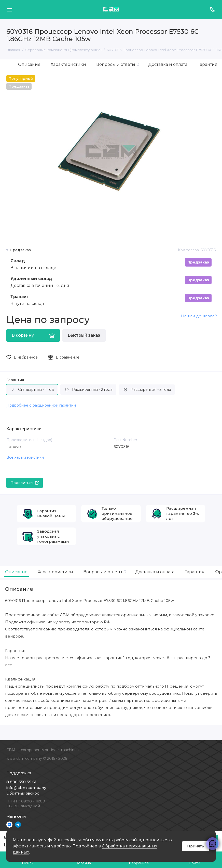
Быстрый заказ (84, 335)
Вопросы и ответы (118, 64)
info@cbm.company (26, 788)
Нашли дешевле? (199, 316)
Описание (29, 64)
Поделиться (25, 483)
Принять (196, 846)
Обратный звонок (23, 793)
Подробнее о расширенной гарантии (41, 405)
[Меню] (10, 10)
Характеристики (68, 64)
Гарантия (207, 64)
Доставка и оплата (168, 64)
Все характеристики (25, 457)
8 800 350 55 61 (21, 782)
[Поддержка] (212, 10)
